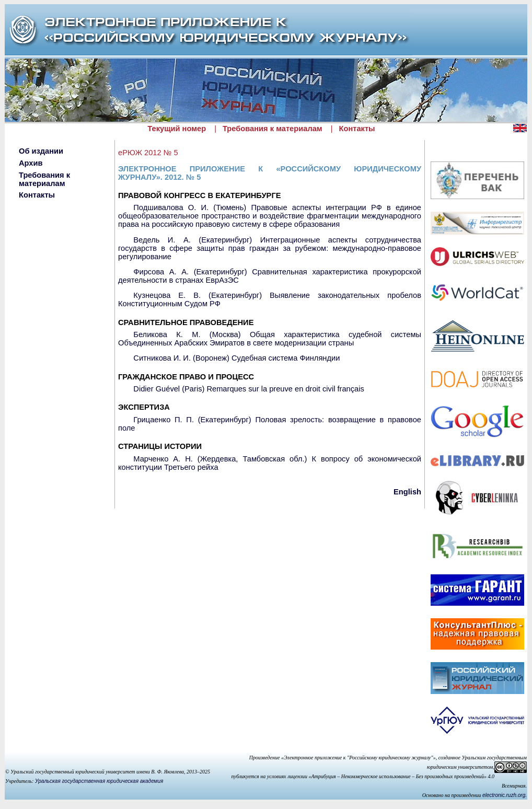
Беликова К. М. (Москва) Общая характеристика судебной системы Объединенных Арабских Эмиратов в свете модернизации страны (270, 339)
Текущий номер (177, 129)
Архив (31, 163)
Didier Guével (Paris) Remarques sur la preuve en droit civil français (248, 389)
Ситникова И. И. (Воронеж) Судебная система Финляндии (236, 358)
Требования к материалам (273, 129)
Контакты (357, 129)
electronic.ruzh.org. (505, 795)
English (407, 492)
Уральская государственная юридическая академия (99, 781)
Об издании (41, 151)
